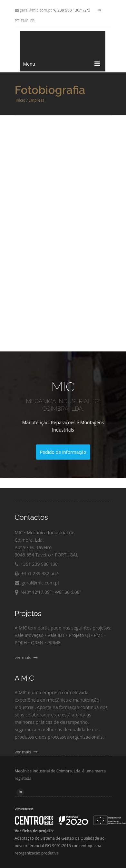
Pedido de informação (63, 452)
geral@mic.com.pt (34, 10)
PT (17, 21)
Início (21, 100)
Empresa (37, 100)
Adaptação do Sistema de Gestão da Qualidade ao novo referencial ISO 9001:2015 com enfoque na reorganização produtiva (60, 846)
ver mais (26, 658)
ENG (24, 21)
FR (33, 21)
